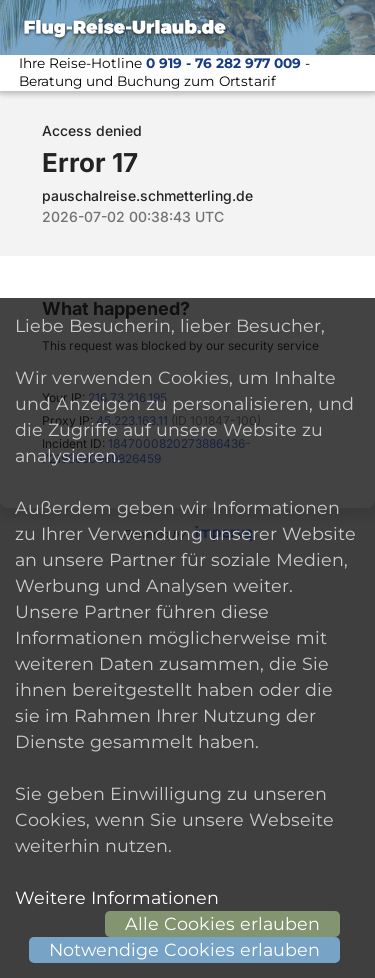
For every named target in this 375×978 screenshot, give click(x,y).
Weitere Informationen (117, 897)
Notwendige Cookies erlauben (184, 949)
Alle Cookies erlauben (222, 923)
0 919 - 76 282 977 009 (223, 63)
